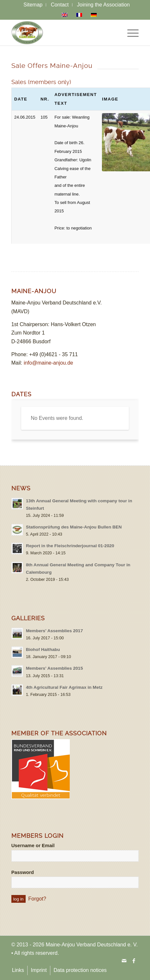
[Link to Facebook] (134, 961)
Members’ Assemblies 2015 (55, 668)
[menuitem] (33, 5)
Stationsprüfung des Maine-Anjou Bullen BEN (74, 527)
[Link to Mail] (124, 961)
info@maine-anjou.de (48, 363)
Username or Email (33, 846)
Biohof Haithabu (43, 650)
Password (23, 872)
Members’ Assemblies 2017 (55, 631)
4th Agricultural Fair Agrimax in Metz (64, 687)
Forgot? (37, 899)
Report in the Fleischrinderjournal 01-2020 (70, 546)
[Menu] (130, 33)
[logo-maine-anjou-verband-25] (62, 33)
